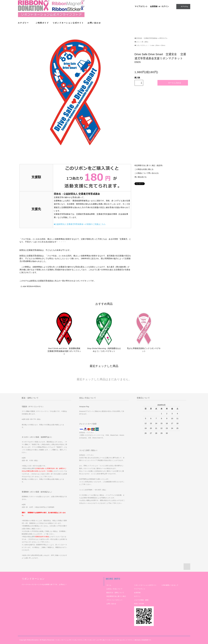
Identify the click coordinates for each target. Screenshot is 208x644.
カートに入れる (173, 83)
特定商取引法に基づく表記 (116, 596)
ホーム (109, 585)
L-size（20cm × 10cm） (158, 45)
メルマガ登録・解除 (141, 600)
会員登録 (154, 6)
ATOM (142, 604)
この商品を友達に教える (144, 169)
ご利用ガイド (42, 23)
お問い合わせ (94, 23)
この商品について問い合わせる (147, 173)
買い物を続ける (141, 177)
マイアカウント (141, 6)
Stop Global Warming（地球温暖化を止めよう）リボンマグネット (104, 350)
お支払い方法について (115, 589)
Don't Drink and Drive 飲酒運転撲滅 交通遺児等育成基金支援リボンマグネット (64, 351)
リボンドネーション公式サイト (68, 23)
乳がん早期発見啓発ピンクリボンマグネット (144, 350)
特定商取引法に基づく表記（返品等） (149, 166)
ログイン (165, 6)
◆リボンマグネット (141, 45)
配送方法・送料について (115, 593)
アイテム (183, 6)
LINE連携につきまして (170, 585)
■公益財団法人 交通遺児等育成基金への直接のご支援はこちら (80, 224)
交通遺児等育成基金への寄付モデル (156, 38)
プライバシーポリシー (115, 600)
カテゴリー (25, 23)
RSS (136, 604)
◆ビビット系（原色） (142, 42)
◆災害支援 (138, 38)
